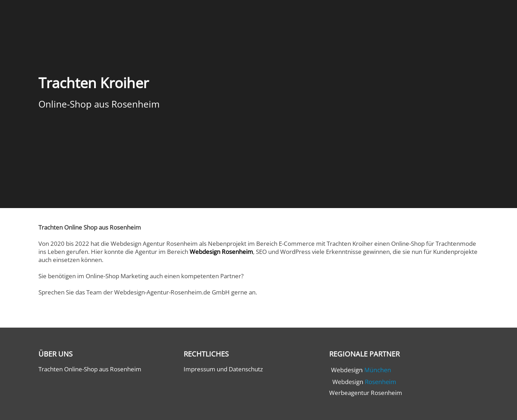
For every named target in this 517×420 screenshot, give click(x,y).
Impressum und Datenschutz (223, 369)
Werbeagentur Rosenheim (366, 393)
